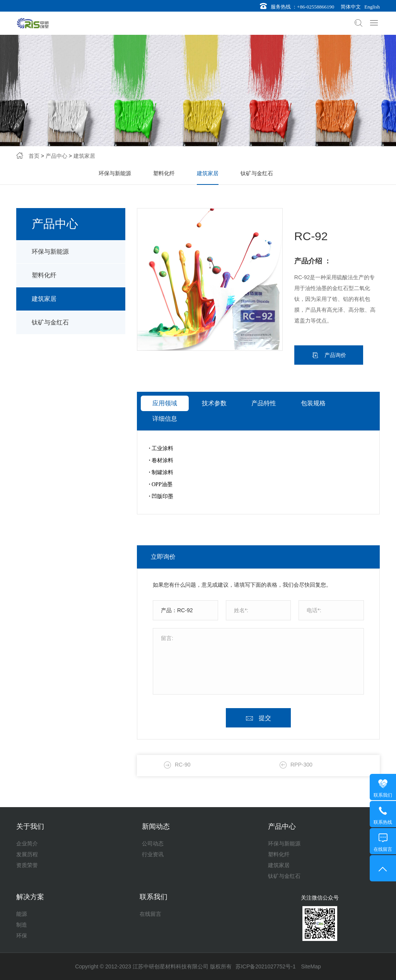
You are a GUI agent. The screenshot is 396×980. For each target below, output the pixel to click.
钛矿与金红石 (257, 175)
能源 (22, 914)
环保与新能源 (115, 175)
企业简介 (27, 843)
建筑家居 (84, 158)
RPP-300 (301, 804)
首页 (34, 158)
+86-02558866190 (316, 7)
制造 (22, 925)
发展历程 (27, 854)
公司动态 (153, 843)
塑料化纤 (164, 175)
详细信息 (165, 445)
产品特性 (264, 429)
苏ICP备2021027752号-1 (266, 966)
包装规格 (313, 429)
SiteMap (311, 966)
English (371, 7)
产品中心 (56, 158)
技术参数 (214, 429)
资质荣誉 (27, 865)
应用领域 (165, 429)
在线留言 (150, 914)
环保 (22, 936)
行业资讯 (153, 854)
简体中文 (349, 7)
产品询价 (335, 381)
